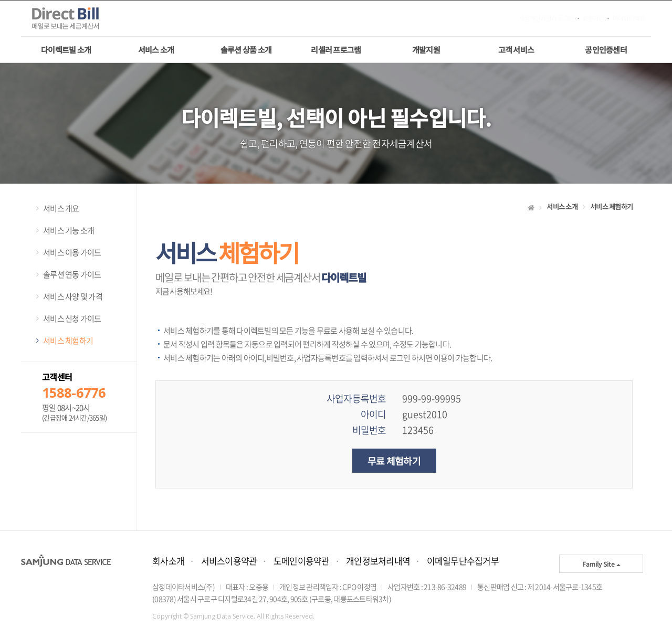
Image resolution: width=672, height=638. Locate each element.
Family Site (601, 564)
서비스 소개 (156, 50)
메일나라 (73, 19)
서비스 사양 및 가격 (73, 296)
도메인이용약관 (302, 561)
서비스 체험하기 (68, 341)
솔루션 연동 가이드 (72, 274)
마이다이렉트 (629, 19)
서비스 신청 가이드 (72, 318)
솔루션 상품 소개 (246, 50)
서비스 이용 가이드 (72, 252)
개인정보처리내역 (378, 561)
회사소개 (168, 561)
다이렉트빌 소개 (66, 50)
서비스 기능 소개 (69, 230)
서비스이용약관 (229, 561)
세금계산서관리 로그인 (546, 19)
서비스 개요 (61, 208)
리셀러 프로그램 (336, 50)
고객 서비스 (516, 50)
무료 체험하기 (394, 461)
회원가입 (593, 19)
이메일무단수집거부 (463, 561)
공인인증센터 (606, 50)
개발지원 (426, 50)
